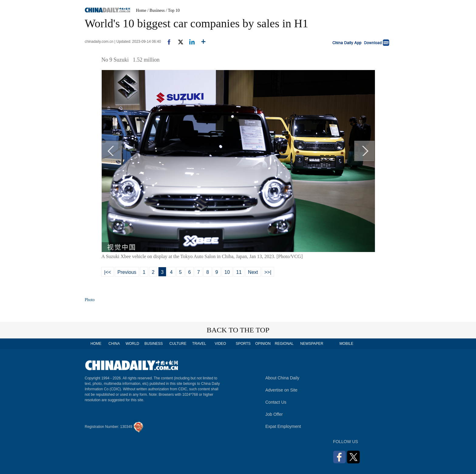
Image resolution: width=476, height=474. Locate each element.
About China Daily (282, 378)
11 (239, 272)
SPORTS (243, 344)
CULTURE (178, 344)
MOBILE (346, 344)
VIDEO (220, 344)
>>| (268, 272)
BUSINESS (154, 344)
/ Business (156, 10)
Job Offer (274, 414)
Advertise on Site (281, 390)
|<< (108, 272)
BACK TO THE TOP (238, 330)
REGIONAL (284, 344)
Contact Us (276, 402)
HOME (96, 344)
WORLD (133, 344)
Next (253, 272)
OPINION (263, 344)
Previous (127, 272)
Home (141, 10)
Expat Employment (283, 426)
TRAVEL (199, 344)
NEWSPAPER (311, 344)
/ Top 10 (173, 10)
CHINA (114, 344)
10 (227, 272)
